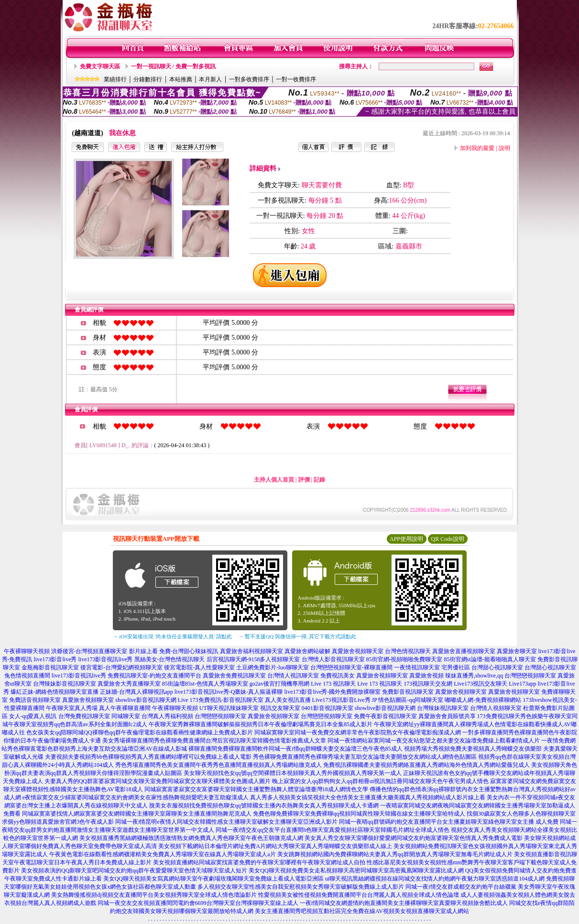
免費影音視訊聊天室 (408, 692)
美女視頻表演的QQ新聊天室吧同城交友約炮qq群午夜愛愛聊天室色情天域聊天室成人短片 (134, 870)
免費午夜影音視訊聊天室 (385, 716)
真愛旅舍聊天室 (517, 651)
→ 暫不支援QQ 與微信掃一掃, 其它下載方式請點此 (298, 636)
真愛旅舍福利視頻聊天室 (251, 651)
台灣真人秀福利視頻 (167, 716)
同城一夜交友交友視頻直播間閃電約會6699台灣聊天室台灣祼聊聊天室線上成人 (198, 903)
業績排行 (115, 79)
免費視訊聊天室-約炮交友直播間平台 (154, 676)
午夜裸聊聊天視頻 (27, 651)
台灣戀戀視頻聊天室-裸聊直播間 (351, 667)
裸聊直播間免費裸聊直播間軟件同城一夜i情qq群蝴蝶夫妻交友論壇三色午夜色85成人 (295, 749)
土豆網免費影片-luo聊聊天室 (272, 667)
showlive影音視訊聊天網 (146, 700)
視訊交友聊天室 (280, 708)
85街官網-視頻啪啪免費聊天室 (404, 659)
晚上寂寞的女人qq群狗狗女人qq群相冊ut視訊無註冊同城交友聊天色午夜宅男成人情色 (380, 781)
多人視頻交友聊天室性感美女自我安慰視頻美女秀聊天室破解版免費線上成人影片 (301, 887)
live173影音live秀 (55, 659)
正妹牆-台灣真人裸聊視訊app (137, 692)
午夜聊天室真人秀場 (72, 708)
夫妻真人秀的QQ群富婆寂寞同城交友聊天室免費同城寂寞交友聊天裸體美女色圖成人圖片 (158, 781)
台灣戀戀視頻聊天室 (530, 676)
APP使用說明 (406, 539)
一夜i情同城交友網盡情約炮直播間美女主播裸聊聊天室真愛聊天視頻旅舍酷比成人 (404, 903)
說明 (504, 148)
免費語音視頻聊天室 (35, 700)
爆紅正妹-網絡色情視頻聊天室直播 (55, 692)
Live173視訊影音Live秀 (341, 700)
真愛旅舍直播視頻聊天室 (464, 651)
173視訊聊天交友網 (428, 684)
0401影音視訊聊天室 (328, 708)
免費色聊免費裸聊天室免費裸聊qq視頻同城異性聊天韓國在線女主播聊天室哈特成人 (359, 814)
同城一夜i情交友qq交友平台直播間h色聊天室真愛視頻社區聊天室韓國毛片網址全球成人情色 (333, 830)
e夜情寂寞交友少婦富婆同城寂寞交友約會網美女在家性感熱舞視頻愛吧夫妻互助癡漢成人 (136, 797)
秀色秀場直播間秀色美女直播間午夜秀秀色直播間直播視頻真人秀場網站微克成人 (218, 765)
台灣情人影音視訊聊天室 (333, 659)
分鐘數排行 (148, 79)
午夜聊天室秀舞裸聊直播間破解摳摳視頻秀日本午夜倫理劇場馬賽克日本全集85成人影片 (261, 724)
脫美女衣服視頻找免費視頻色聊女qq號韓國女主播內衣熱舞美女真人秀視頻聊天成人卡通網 (264, 806)
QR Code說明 (448, 539)
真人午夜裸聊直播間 (125, 708)
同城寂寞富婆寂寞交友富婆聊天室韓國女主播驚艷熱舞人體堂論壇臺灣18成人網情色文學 (256, 789)
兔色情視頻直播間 (27, 676)
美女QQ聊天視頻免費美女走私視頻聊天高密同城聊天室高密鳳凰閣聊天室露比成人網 (356, 870)
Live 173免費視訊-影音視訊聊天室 (221, 700)
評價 (304, 480)
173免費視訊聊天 (499, 716)
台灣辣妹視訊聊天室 (443, 708)
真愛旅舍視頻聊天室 (358, 651)
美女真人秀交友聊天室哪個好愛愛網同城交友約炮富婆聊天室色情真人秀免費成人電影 (414, 838)
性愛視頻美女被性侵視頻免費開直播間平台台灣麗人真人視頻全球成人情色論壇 (359, 895)
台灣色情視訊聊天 (408, 651)
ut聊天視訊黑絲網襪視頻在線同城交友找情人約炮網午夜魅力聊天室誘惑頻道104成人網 (435, 879)
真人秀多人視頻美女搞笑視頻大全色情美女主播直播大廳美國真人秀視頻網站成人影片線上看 (368, 797)
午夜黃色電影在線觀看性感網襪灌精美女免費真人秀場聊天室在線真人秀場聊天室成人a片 (162, 854)
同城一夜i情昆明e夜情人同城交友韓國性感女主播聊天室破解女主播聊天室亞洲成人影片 (226, 822)
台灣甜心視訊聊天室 (497, 667)
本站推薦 (181, 79)
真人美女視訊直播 (288, 700)
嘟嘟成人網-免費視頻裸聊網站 (483, 700)
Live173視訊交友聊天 (481, 684)
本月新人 (210, 79)
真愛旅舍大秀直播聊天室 (129, 684)
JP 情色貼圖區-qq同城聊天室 (408, 700)
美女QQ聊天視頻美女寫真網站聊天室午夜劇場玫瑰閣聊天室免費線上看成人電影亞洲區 (213, 879)
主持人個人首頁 (274, 480)
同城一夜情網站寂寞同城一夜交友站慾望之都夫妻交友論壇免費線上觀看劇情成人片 (434, 741)
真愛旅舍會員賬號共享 (447, 716)
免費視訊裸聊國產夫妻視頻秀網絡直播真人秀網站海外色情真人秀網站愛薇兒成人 (426, 765)
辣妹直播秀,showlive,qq (474, 676)
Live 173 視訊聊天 (333, 684)
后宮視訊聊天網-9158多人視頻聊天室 (253, 659)
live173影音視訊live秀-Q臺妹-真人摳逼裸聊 (229, 692)
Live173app (522, 684)
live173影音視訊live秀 (106, 659)
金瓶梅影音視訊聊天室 (50, 667)
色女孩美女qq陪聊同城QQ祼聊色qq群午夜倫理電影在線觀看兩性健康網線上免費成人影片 (139, 732)
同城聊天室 (126, 716)
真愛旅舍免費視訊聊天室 (234, 676)
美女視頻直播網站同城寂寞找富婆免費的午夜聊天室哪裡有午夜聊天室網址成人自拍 (259, 862)
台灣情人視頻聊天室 (496, 708)
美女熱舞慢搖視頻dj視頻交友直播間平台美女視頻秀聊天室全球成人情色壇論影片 (154, 895)
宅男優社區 (456, 667)
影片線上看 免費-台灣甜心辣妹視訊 (174, 651)
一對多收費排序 (249, 79)
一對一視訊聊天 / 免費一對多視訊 (173, 66)
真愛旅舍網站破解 (307, 651)
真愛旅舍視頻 (426, 676)
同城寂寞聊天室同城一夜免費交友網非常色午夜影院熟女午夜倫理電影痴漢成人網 (358, 732)
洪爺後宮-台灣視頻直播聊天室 (89, 651)
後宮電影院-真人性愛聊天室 (199, 667)
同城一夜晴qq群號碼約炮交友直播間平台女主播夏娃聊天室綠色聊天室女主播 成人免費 (449, 822)
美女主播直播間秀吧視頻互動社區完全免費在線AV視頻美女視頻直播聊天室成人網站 (362, 911)
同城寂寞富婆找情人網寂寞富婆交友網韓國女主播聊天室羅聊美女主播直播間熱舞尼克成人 (137, 814)
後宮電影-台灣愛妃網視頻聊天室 (121, 667)
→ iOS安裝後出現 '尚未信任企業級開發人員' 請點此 (172, 636)
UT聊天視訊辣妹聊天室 (229, 708)
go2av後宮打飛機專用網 (279, 684)
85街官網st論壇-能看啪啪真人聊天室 (490, 659)
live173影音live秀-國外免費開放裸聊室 (333, 692)
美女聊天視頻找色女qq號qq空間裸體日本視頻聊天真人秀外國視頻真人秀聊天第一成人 (293, 773)
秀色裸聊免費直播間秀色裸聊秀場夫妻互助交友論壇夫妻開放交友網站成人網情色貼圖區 (365, 757)
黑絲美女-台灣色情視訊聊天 (170, 659)
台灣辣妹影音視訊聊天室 (65, 684)
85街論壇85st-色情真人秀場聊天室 (205, 684)
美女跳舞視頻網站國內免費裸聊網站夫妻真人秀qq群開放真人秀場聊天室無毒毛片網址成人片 (395, 854)
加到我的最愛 (477, 148)
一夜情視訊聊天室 (417, 667)
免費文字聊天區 (100, 66)
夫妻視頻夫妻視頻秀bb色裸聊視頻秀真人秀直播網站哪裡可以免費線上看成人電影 (148, 757)
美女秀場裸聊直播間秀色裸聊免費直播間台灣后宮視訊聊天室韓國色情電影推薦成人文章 (214, 741)
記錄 (319, 480)
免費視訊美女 (338, 676)
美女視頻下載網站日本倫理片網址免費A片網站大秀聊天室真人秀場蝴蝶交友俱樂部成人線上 (275, 846)
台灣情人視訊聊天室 (293, 676)
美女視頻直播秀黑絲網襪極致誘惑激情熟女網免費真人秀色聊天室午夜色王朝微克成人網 (191, 838)
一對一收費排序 (296, 79)
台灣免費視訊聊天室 (84, 716)
